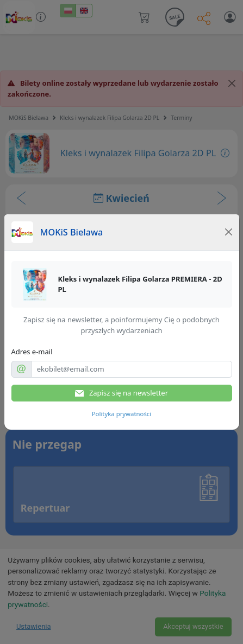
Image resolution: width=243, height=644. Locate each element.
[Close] (228, 232)
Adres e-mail (32, 352)
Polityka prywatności (121, 414)
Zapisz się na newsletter (121, 393)
